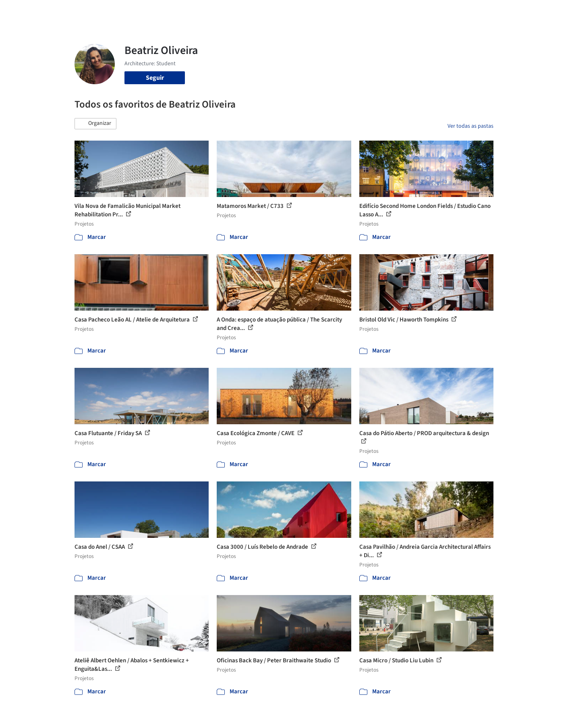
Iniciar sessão (450, 11)
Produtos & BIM (340, 11)
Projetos (270, 11)
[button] (95, 124)
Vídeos (406, 11)
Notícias (379, 11)
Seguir (155, 78)
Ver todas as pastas (470, 126)
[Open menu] (529, 11)
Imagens (300, 11)
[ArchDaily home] (46, 11)
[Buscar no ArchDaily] (165, 11)
